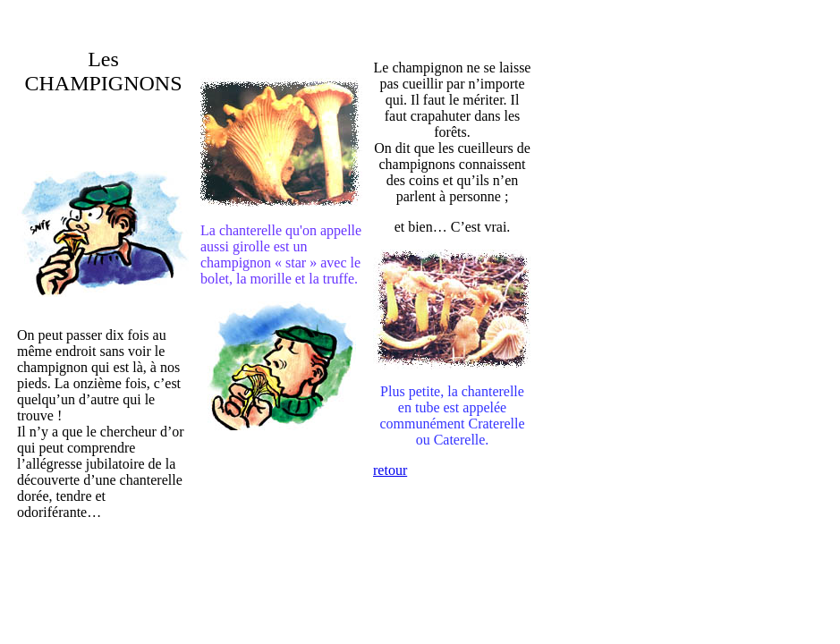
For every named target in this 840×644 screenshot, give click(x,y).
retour (390, 470)
